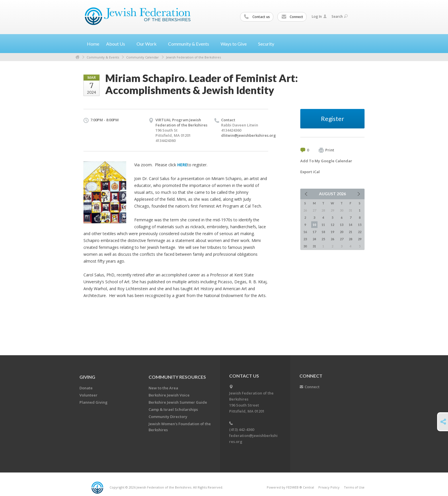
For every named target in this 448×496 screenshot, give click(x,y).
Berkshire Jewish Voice (169, 395)
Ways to (236, 44)
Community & (191, 44)
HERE (182, 165)
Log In (319, 16)
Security (266, 44)
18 (323, 232)
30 (305, 246)
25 (323, 239)
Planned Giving (94, 402)
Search (340, 16)
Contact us (257, 17)
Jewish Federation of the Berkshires (193, 57)
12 (332, 225)
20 (342, 232)
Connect (292, 17)
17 (314, 232)
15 (360, 225)
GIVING (87, 377)
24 (314, 239)
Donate (86, 388)
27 (342, 239)
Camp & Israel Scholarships (173, 409)
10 (314, 225)
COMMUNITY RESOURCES (177, 377)
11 (323, 225)
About (118, 44)
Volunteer (88, 395)
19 (332, 232)
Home (93, 44)
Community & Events (103, 57)
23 (305, 239)
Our (149, 44)
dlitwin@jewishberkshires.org (249, 135)
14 (350, 225)
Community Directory (168, 417)
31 (314, 246)
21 (350, 232)
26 (332, 239)
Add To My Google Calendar (326, 161)
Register (333, 119)
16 (305, 232)
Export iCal (310, 172)
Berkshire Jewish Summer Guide (178, 402)
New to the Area (163, 388)
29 (360, 239)
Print (326, 150)
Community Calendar (143, 57)
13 (342, 225)
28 (350, 239)
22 (360, 232)
